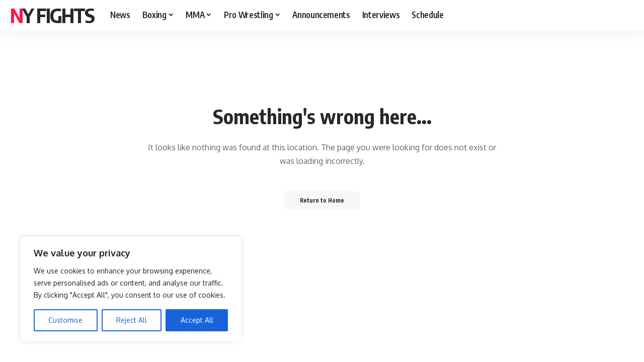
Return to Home (322, 200)
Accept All (197, 320)
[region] (131, 289)
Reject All (132, 320)
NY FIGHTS (52, 15)
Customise (65, 320)
